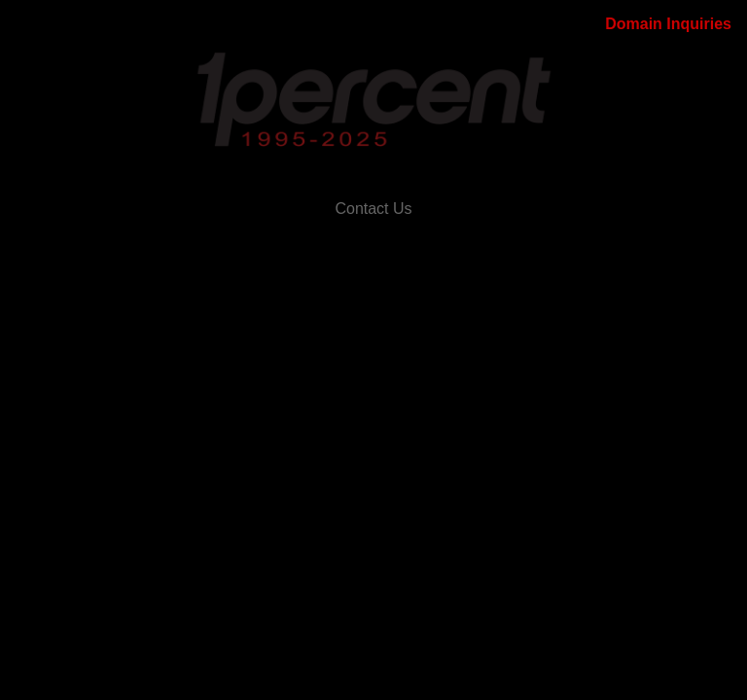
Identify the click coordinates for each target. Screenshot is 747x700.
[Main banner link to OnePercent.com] (373, 100)
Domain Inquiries (668, 24)
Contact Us (373, 209)
